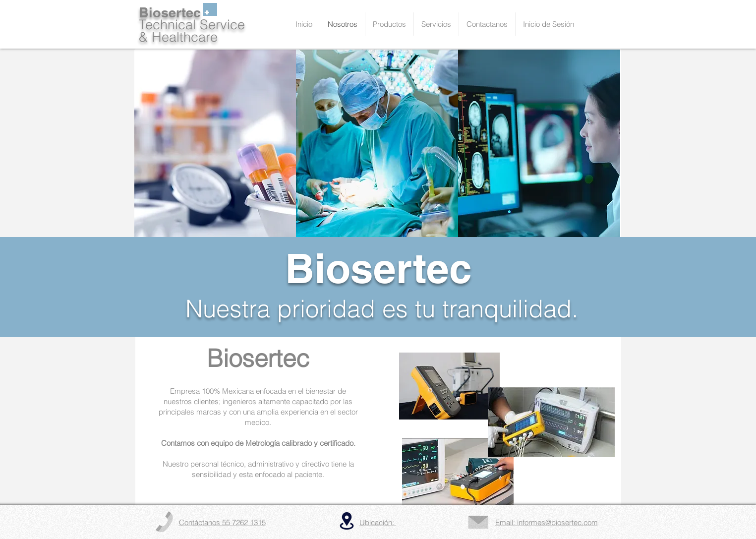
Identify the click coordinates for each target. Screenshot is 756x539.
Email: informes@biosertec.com (547, 522)
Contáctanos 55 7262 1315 (222, 522)
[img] (215, 144)
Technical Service (192, 25)
